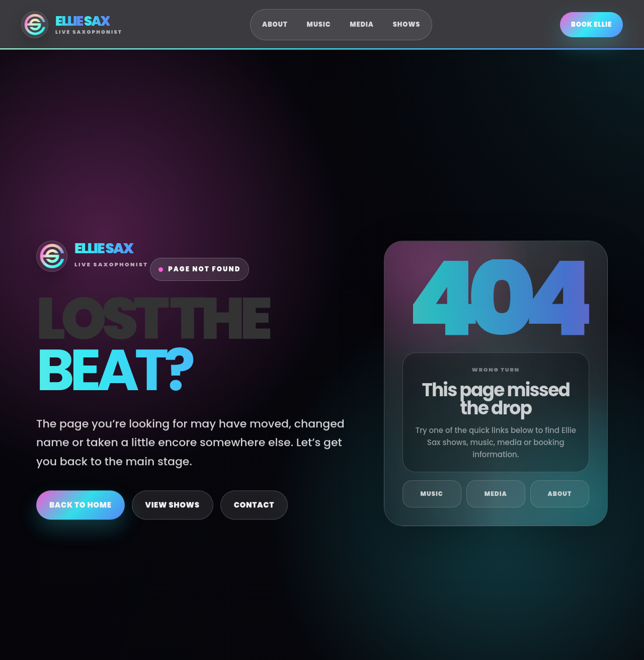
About (275, 24)
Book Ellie (591, 24)
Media (361, 24)
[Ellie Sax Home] (72, 25)
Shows (407, 24)
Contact (254, 512)
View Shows (173, 512)
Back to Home (80, 512)
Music (319, 24)
